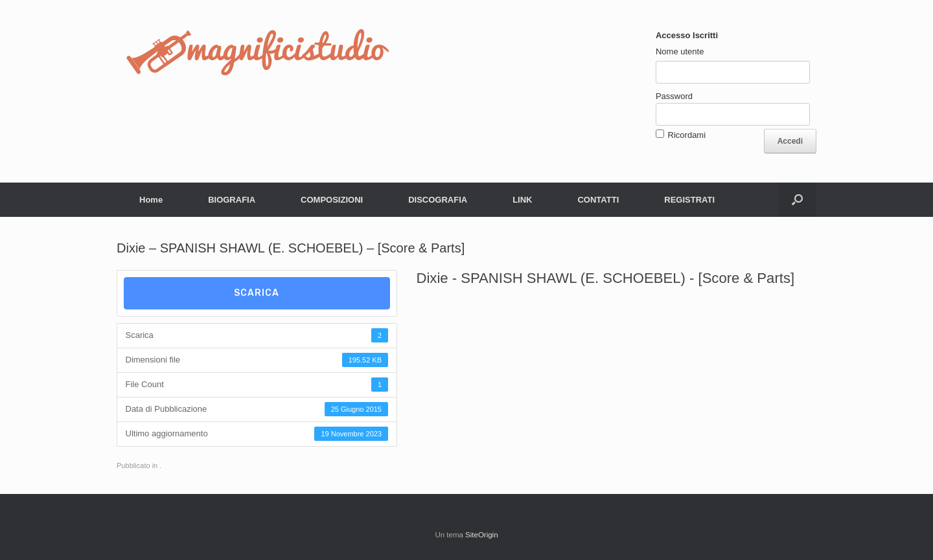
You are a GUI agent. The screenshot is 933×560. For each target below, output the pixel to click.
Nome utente (680, 51)
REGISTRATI (689, 200)
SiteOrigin (482, 535)
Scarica (257, 293)
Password (674, 96)
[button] (797, 200)
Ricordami (687, 135)
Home (151, 200)
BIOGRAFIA (232, 200)
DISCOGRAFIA (438, 200)
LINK (522, 200)
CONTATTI (598, 200)
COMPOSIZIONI (332, 200)
